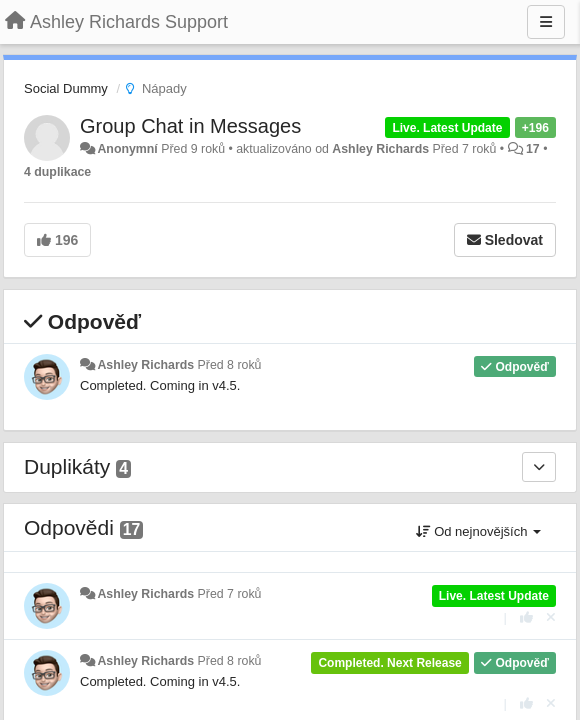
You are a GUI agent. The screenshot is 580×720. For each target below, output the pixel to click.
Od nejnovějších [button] (478, 531)
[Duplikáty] (539, 467)
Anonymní (127, 149)
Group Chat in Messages (190, 126)
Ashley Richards (380, 149)
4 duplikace (57, 172)
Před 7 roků (230, 594)
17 (533, 149)
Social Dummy (66, 88)
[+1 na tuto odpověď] (526, 617)
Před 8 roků (230, 365)
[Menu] (546, 22)
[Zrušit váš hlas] (551, 617)
